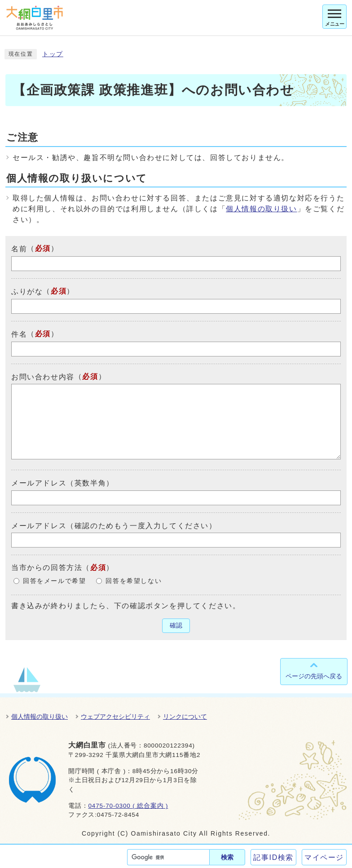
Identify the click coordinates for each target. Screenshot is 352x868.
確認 (176, 625)
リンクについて (185, 717)
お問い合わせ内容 (43, 376)
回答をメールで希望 (54, 581)
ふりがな (27, 292)
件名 (19, 334)
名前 (19, 249)
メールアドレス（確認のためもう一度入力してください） (114, 525)
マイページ (324, 857)
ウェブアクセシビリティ (115, 717)
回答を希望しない (134, 581)
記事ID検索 (273, 857)
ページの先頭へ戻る (314, 676)
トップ (53, 54)
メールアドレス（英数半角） (63, 483)
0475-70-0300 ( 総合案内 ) (128, 806)
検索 (227, 857)
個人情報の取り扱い (261, 209)
